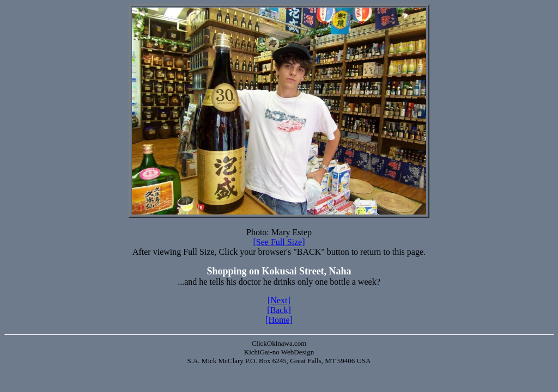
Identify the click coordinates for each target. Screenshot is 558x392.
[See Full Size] (279, 242)
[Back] (279, 310)
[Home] (279, 320)
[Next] (279, 300)
